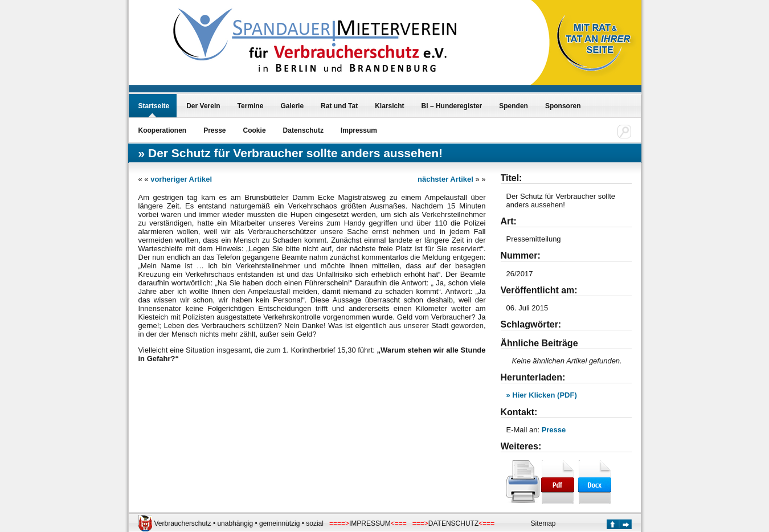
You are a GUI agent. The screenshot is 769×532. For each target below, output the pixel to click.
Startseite (154, 106)
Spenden (514, 106)
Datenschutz (303, 130)
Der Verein (203, 106)
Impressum (359, 130)
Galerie (292, 106)
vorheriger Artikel (181, 179)
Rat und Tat (339, 106)
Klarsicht (389, 106)
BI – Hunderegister (452, 106)
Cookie (255, 130)
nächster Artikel (445, 179)
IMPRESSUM (370, 523)
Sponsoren (563, 106)
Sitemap (543, 523)
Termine (251, 106)
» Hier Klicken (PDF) (542, 395)
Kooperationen (163, 130)
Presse (214, 130)
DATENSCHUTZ (453, 523)
